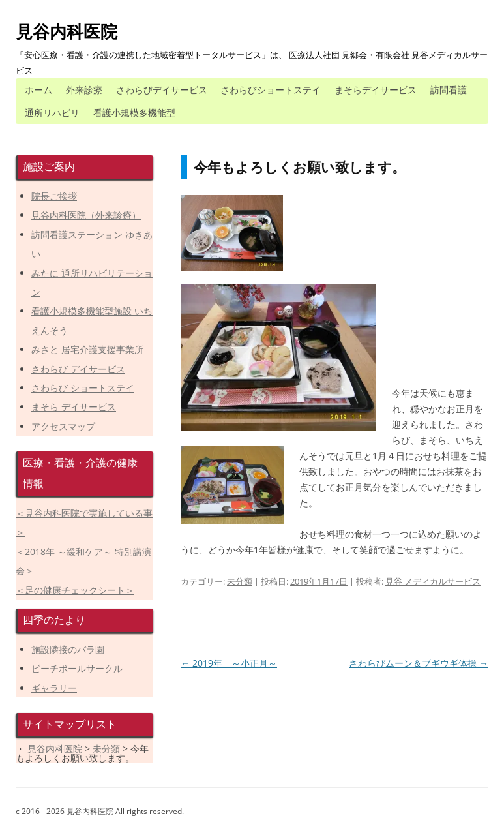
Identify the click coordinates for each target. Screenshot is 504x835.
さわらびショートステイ (271, 90)
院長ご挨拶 (54, 196)
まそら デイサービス (74, 407)
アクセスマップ (63, 426)
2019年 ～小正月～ (229, 663)
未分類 (240, 581)
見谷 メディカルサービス (433, 581)
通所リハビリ (52, 113)
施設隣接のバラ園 (68, 649)
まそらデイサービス (376, 90)
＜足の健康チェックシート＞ (75, 590)
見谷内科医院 (67, 31)
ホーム (38, 90)
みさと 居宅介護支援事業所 (87, 349)
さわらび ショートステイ (83, 388)
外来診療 (84, 90)
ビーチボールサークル (82, 668)
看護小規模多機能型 (134, 113)
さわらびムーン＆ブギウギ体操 (419, 663)
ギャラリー (54, 688)
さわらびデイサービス (162, 90)
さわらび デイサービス (78, 369)
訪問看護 (449, 90)
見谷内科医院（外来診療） (86, 215)
